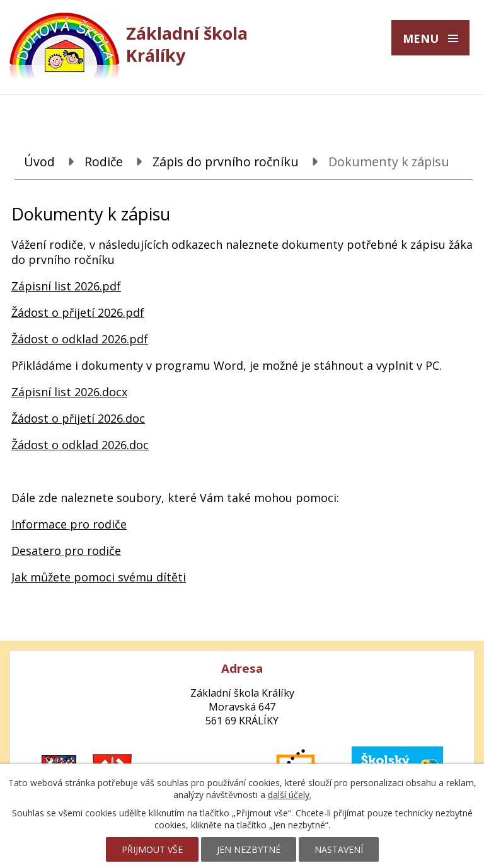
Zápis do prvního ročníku (226, 162)
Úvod (39, 162)
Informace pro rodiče (69, 524)
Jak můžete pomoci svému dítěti (99, 577)
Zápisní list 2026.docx (69, 392)
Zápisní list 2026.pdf (66, 286)
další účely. (290, 795)
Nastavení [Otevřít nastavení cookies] (339, 849)
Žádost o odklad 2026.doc (80, 445)
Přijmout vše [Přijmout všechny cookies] (152, 849)
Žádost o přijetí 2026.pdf (78, 312)
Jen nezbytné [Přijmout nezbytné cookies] (249, 849)
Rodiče (104, 162)
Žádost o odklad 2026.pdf (80, 339)
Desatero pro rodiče (66, 551)
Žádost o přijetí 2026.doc (78, 418)
